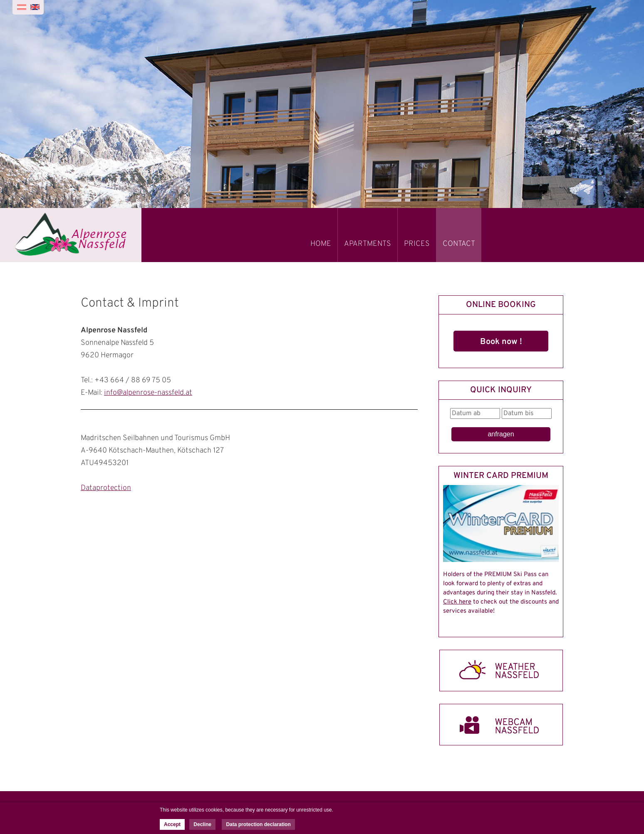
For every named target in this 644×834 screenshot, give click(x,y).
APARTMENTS (368, 244)
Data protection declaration (258, 824)
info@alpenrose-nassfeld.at (148, 393)
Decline (202, 824)
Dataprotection (106, 488)
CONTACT (459, 244)
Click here (457, 602)
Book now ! (501, 342)
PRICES (417, 244)
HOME (321, 244)
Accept (172, 824)
